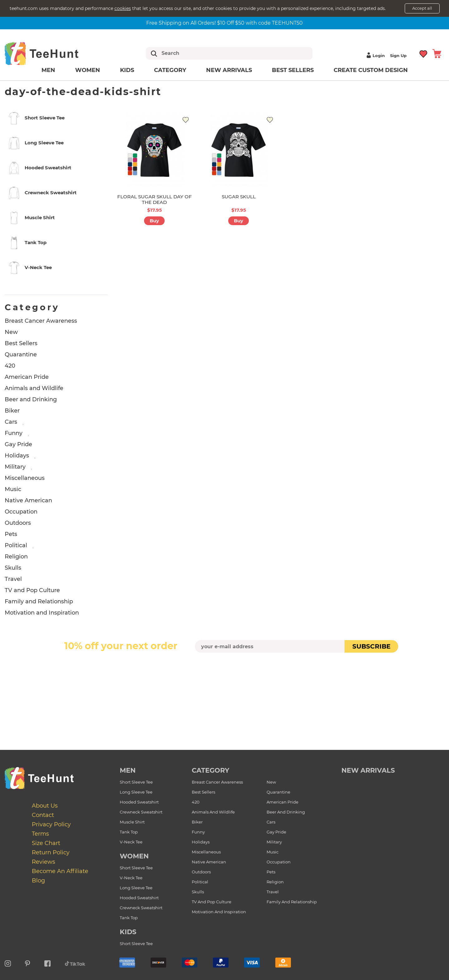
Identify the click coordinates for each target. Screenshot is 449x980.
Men (48, 70)
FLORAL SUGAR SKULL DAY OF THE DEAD (154, 199)
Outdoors (18, 523)
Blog (38, 881)
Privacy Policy (51, 824)
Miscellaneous (25, 478)
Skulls (13, 568)
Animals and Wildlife (34, 388)
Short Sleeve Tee (136, 782)
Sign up (398, 56)
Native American (28, 500)
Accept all (422, 8)
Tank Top (129, 832)
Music (13, 489)
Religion (16, 557)
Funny (14, 433)
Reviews (43, 862)
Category (170, 70)
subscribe (371, 646)
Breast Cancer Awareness (41, 321)
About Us (45, 806)
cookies (123, 8)
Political (16, 545)
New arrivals (229, 70)
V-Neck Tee (131, 842)
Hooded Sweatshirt (139, 802)
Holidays (17, 456)
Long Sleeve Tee (136, 792)
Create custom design (371, 70)
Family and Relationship (39, 601)
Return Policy (51, 852)
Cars (11, 422)
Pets (11, 534)
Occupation (21, 512)
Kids (127, 70)
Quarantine (21, 355)
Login (375, 56)
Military (15, 467)
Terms (40, 834)
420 (10, 366)
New (11, 332)
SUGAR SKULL (239, 197)
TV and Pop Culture (32, 590)
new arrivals (368, 770)
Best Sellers (293, 70)
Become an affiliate (60, 871)
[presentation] (224, 667)
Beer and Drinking (31, 399)
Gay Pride (18, 444)
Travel (13, 579)
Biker (12, 411)
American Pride (27, 377)
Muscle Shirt (132, 822)
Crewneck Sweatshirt (141, 812)
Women (88, 70)
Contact (43, 815)
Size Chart (46, 843)
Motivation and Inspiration (42, 613)
